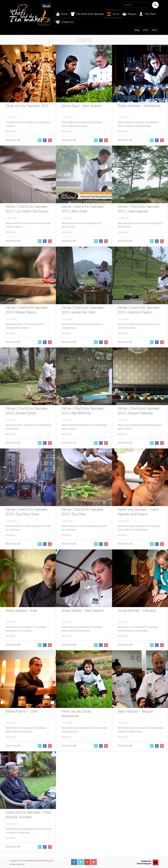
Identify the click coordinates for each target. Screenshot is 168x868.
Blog (137, 30)
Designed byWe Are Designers (144, 862)
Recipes (132, 14)
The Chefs (150, 14)
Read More (10, 132)
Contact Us (67, 22)
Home (64, 14)
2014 (146, 30)
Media (116, 14)
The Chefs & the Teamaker (90, 14)
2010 (154, 30)
